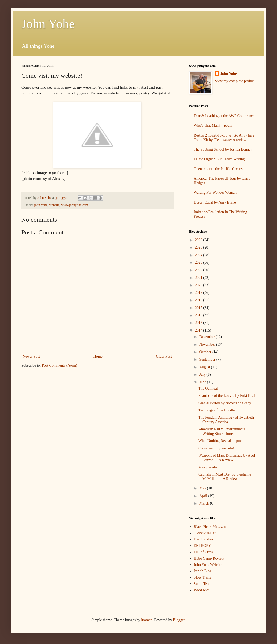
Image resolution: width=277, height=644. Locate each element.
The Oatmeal (208, 388)
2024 (199, 255)
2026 (199, 240)
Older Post (164, 356)
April (204, 496)
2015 (199, 323)
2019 (199, 293)
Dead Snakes (204, 539)
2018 (199, 300)
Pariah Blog (203, 571)
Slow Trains (203, 577)
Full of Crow (203, 552)
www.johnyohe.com (74, 205)
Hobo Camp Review (209, 558)
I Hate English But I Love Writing (219, 159)
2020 (199, 285)
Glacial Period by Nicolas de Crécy (225, 403)
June (203, 382)
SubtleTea (201, 584)
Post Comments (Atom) (60, 366)
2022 (199, 270)
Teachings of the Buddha (217, 410)
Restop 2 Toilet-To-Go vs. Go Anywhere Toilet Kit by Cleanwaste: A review (224, 138)
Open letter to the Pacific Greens (218, 169)
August (205, 367)
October (206, 352)
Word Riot (202, 590)
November (208, 344)
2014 (199, 330)
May (203, 488)
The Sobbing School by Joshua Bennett (223, 149)
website (54, 205)
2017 (199, 308)
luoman (147, 620)
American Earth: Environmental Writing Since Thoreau (222, 431)
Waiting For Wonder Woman (215, 193)
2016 (199, 315)
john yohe (41, 205)
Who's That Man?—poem (213, 125)
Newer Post (31, 356)
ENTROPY (203, 546)
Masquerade (207, 467)
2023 (199, 263)
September (208, 359)
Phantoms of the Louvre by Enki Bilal (227, 396)
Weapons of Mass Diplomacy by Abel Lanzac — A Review (227, 458)
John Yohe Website (208, 565)
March (205, 503)
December (207, 337)
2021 (199, 278)
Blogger (179, 620)
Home (98, 356)
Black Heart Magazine (211, 527)
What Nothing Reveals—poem (221, 441)
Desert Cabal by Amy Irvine (215, 202)
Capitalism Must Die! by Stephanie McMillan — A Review (225, 477)
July (203, 375)
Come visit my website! (216, 448)
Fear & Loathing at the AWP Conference (224, 116)
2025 (199, 247)
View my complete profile (235, 81)
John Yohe (48, 24)
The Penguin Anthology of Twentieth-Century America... (227, 420)
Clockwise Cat (205, 533)
